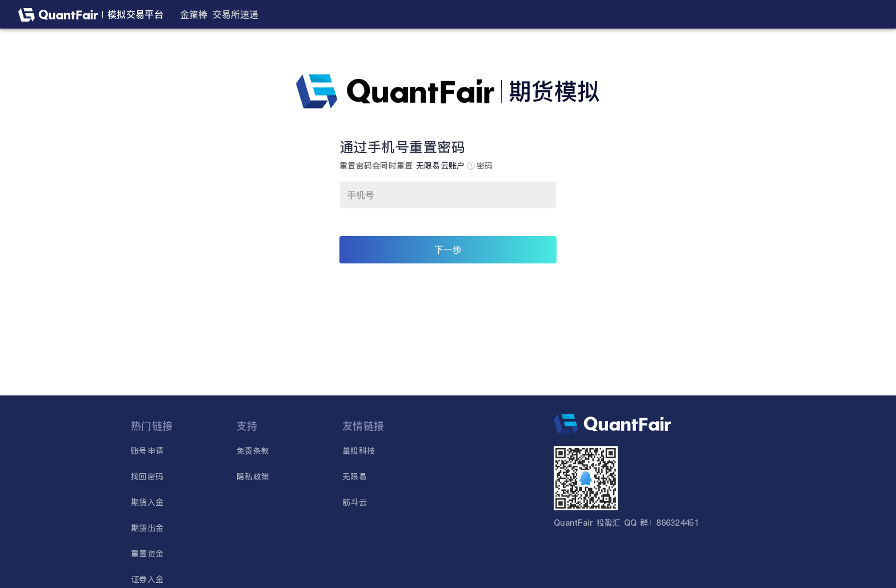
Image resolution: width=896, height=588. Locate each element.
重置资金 (147, 554)
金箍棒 (194, 14)
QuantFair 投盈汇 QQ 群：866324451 (626, 523)
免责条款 (253, 451)
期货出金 (147, 528)
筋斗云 (355, 502)
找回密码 (147, 477)
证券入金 (147, 579)
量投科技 (359, 451)
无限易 (355, 477)
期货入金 (147, 502)
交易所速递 (235, 14)
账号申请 (147, 451)
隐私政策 (253, 477)
